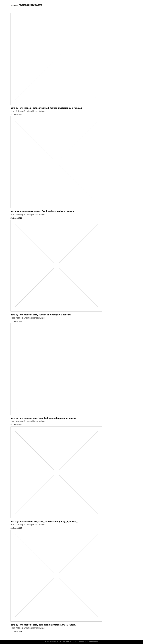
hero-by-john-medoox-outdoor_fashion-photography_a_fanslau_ (43, 211)
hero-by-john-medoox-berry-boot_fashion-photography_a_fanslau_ (44, 521)
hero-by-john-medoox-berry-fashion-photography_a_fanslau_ (41, 315)
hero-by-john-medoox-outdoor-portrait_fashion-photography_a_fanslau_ (47, 108)
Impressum (82, 642)
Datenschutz (93, 642)
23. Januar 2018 (16, 115)
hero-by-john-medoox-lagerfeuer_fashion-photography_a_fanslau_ (44, 418)
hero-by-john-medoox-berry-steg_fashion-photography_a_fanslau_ (44, 625)
